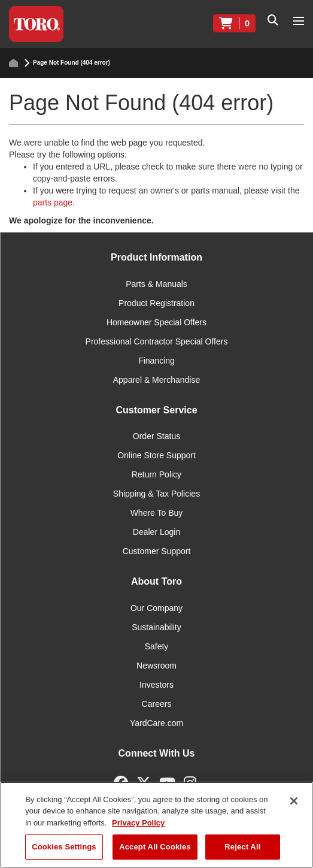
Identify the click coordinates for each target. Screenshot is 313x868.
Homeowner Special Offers (156, 322)
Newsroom (156, 666)
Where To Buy (157, 513)
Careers (157, 704)
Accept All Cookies (155, 847)
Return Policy (156, 474)
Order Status (156, 436)
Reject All (242, 847)
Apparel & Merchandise (157, 380)
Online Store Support (156, 455)
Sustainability (156, 627)
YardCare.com (156, 723)
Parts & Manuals (156, 284)
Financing (156, 361)
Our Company (156, 608)
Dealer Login (156, 532)
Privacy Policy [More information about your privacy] (138, 823)
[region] (156, 825)
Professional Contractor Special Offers (157, 341)
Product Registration (156, 303)
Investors (156, 685)
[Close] (294, 801)
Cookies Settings (64, 847)
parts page (53, 202)
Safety (157, 646)
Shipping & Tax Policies (156, 494)
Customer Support (157, 551)
